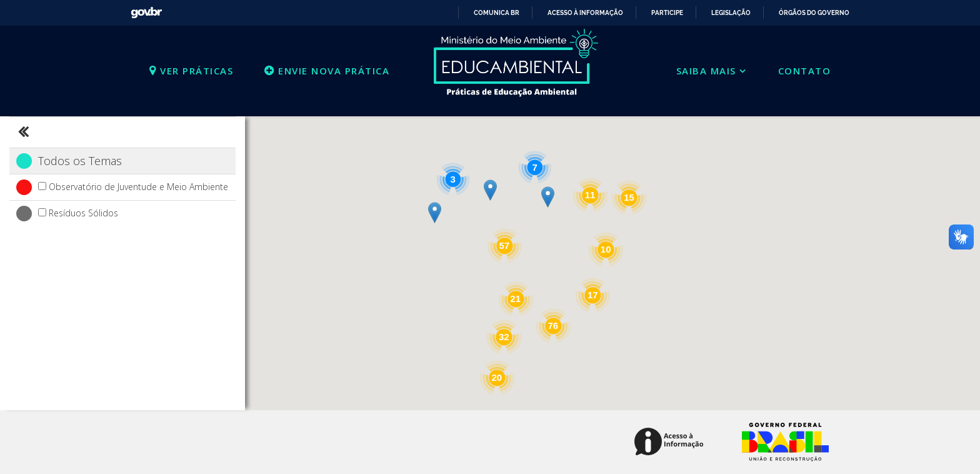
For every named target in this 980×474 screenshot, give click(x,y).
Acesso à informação (585, 13)
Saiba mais (706, 71)
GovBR (142, 8)
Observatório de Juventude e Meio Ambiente (138, 187)
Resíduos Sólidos (83, 213)
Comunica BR (497, 13)
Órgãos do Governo (814, 13)
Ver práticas (191, 71)
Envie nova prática (327, 71)
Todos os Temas (80, 161)
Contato (805, 71)
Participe (667, 13)
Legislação (731, 13)
